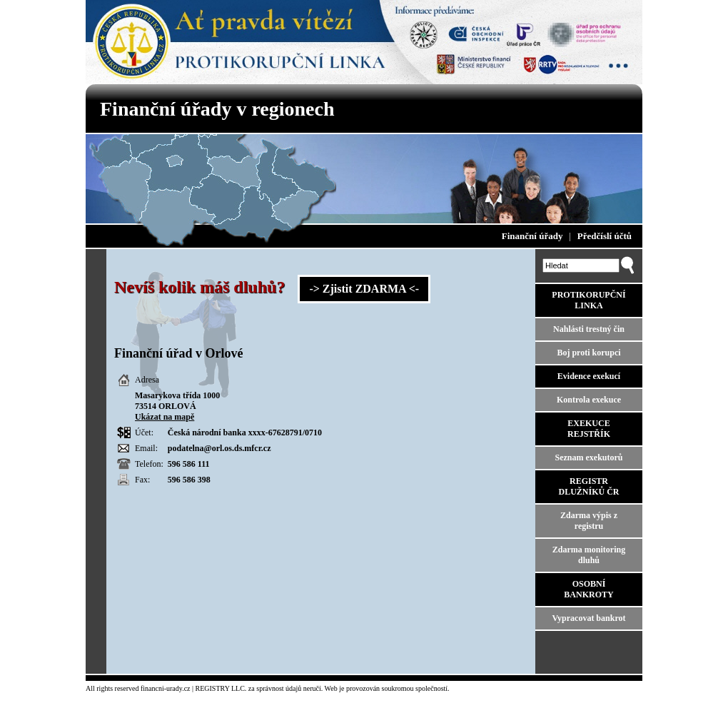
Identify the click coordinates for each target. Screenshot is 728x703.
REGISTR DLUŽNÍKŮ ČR (588, 486)
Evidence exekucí (589, 376)
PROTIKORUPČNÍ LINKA (588, 300)
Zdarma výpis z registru (589, 521)
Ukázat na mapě (165, 417)
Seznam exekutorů (589, 457)
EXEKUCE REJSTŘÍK (589, 429)
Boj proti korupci (588, 353)
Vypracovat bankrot (588, 618)
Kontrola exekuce (589, 400)
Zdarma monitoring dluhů (589, 555)
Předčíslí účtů (605, 236)
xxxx (257, 433)
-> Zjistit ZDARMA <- (364, 289)
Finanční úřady (532, 236)
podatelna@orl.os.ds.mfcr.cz (219, 448)
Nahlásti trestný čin (589, 329)
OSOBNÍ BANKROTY (588, 589)
